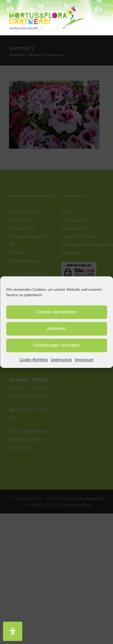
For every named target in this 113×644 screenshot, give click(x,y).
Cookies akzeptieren (57, 312)
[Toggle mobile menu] (101, 12)
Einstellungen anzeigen (56, 345)
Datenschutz (61, 359)
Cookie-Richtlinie (34, 359)
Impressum (84, 359)
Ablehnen (56, 328)
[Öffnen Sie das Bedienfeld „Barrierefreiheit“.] (13, 631)
